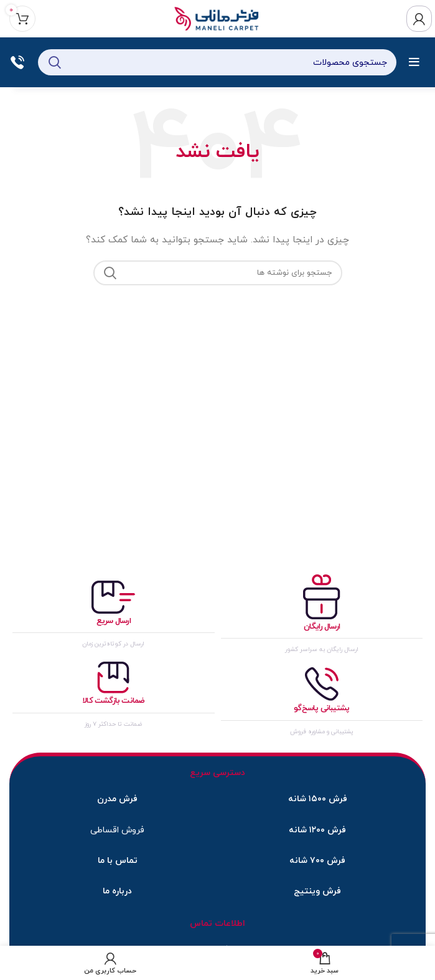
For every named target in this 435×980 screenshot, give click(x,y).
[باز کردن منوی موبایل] (414, 62)
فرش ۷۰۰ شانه (317, 861)
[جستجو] (217, 62)
